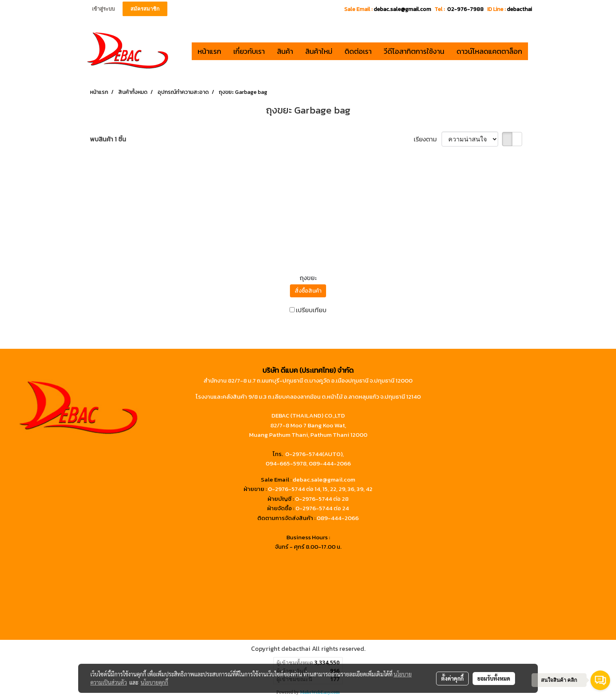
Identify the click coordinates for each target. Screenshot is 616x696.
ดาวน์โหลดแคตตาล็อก (489, 51)
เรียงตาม (428, 139)
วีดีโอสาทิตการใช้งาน (414, 51)
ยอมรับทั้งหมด (494, 678)
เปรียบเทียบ (311, 310)
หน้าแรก (209, 51)
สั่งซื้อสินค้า (308, 291)
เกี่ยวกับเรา (249, 51)
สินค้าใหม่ (319, 51)
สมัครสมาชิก (145, 9)
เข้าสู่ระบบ (103, 9)
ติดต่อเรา (358, 51)
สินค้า (285, 51)
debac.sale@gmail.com (324, 479)
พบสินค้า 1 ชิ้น (108, 139)
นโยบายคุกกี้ (154, 682)
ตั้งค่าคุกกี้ (452, 678)
